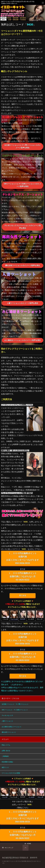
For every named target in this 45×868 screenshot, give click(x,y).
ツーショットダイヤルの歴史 (11, 773)
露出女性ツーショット (9, 732)
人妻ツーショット (7, 721)
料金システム (6, 745)
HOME (29, 844)
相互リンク (5, 767)
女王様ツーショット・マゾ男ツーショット (15, 704)
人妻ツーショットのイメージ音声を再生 (23, 303)
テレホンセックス (7, 715)
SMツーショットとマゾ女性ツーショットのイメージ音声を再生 (23, 185)
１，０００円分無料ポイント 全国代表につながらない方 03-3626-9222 (23, 576)
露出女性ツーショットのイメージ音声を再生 (23, 265)
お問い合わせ (6, 751)
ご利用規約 (5, 756)
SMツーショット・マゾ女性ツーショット (15, 710)
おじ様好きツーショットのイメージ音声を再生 (23, 340)
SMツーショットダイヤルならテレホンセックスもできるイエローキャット (18, 2)
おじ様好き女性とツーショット (12, 727)
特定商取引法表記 (7, 762)
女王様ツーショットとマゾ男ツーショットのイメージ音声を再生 (23, 146)
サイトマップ (9, 848)
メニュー (43, 3)
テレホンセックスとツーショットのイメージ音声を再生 (23, 227)
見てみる (23, 595)
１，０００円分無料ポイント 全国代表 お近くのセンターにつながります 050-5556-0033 (23, 558)
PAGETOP (25, 848)
